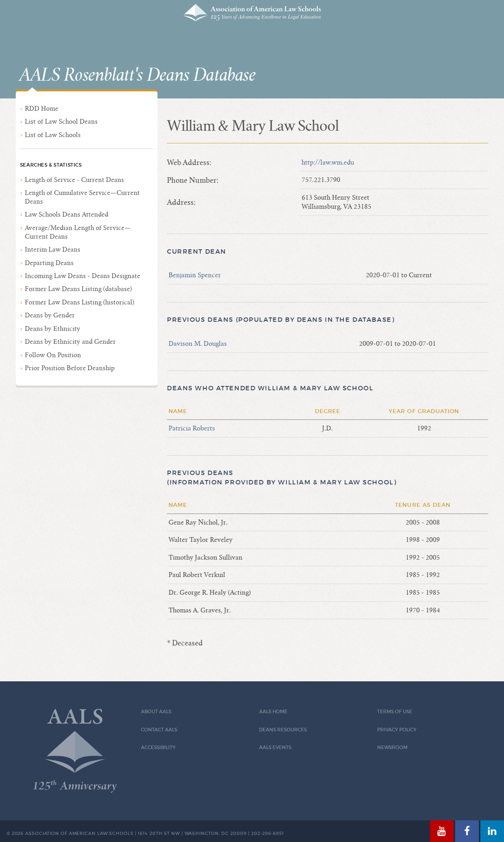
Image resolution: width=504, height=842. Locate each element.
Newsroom (392, 747)
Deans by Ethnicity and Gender (70, 342)
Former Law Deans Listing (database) (78, 289)
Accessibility (158, 747)
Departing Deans (49, 263)
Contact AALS (159, 730)
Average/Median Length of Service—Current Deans (78, 232)
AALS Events (275, 747)
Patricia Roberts (192, 428)
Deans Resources (283, 730)
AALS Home (273, 711)
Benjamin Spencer (195, 275)
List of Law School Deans (61, 121)
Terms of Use (395, 711)
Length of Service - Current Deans (74, 180)
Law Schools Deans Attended (67, 214)
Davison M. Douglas (198, 344)
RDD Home (42, 108)
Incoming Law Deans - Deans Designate (82, 276)
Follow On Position (53, 355)
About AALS (156, 711)
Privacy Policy (397, 730)
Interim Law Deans (53, 249)
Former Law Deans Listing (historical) (80, 302)
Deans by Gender (50, 315)
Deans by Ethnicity (53, 329)
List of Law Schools (53, 135)
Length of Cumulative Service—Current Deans (82, 197)
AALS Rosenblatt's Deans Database (137, 75)
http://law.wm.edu (328, 162)
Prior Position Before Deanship (70, 368)
